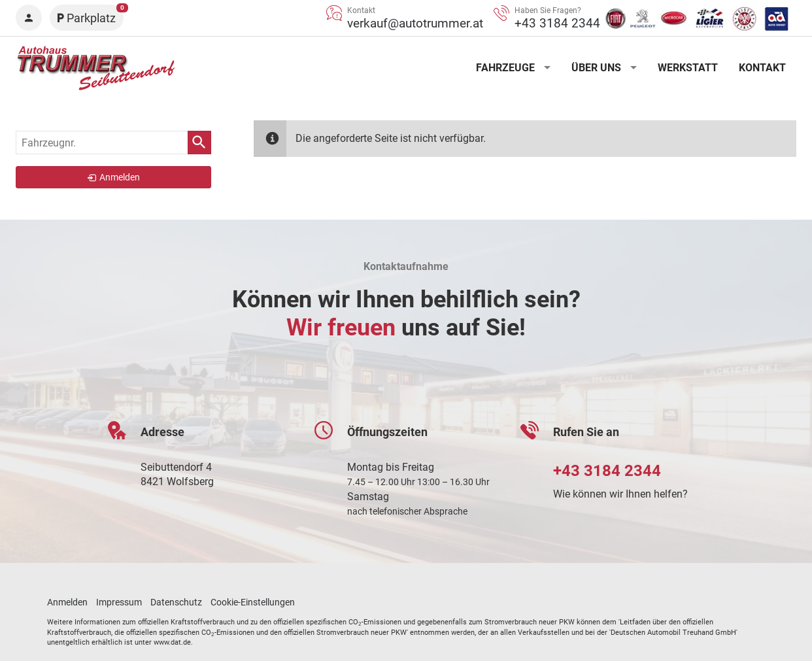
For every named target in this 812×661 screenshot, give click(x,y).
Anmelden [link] (120, 177)
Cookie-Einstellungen (253, 602)
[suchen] (199, 143)
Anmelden (67, 602)
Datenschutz (176, 602)
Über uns (596, 68)
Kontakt (762, 68)
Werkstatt (688, 68)
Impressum (119, 602)
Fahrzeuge (505, 68)
